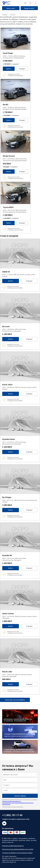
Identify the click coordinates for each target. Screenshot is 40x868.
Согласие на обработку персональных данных (17, 853)
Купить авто (11, 8)
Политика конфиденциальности (13, 846)
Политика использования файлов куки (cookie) (18, 849)
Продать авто (29, 8)
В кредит (22, 69)
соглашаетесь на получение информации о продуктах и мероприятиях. (18, 803)
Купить (9, 69)
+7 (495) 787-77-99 (12, 815)
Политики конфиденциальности (11, 801)
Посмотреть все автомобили (15, 700)
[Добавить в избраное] (28, 30)
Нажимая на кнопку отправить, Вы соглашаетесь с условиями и (20, 802)
